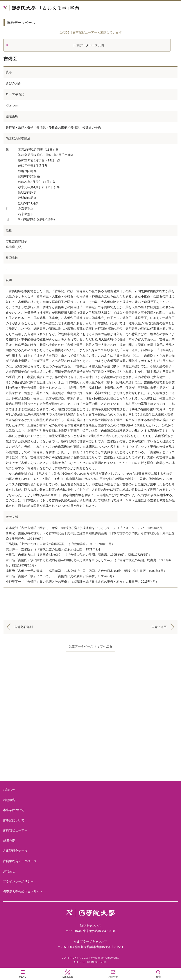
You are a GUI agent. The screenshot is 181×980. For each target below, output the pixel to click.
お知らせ (9, 790)
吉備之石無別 (23, 627)
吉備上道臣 (159, 627)
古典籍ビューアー (91, 764)
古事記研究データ (15, 851)
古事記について (91, 729)
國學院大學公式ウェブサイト (23, 892)
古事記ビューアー (85, 32)
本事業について (91, 694)
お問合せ (9, 871)
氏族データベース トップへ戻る (91, 646)
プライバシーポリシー (18, 881)
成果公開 (9, 841)
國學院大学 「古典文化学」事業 (58, 8)
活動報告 (9, 800)
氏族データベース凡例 (89, 45)
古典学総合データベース (20, 861)
